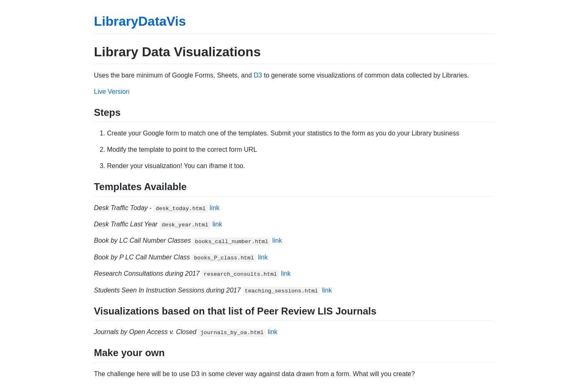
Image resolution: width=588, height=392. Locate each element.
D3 (258, 75)
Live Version (112, 92)
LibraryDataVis (140, 21)
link (215, 208)
